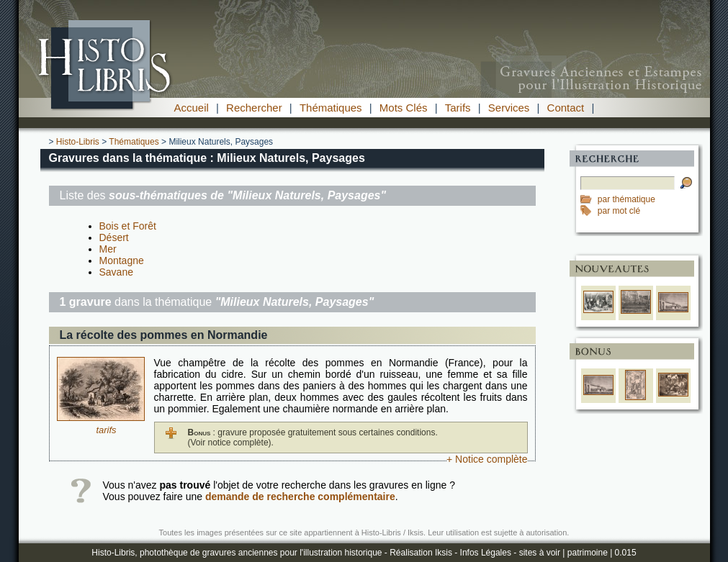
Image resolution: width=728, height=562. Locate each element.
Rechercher (254, 108)
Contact (566, 108)
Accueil (192, 108)
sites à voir (540, 553)
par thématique (626, 199)
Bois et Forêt (128, 226)
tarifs (106, 430)
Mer (108, 249)
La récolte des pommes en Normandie (164, 335)
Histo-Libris (78, 142)
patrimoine (588, 553)
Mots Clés (404, 108)
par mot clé (619, 211)
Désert (114, 237)
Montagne (122, 260)
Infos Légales (486, 553)
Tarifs (458, 108)
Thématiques (331, 108)
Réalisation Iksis (421, 553)
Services (509, 108)
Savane (116, 272)
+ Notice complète (487, 459)
